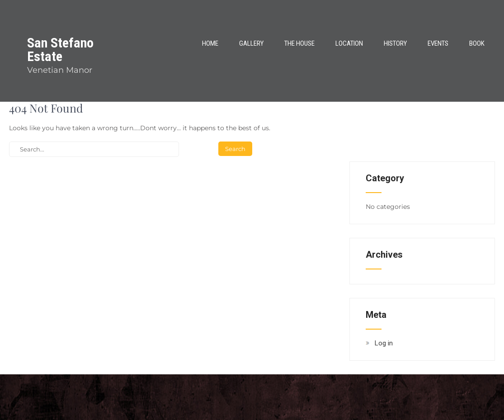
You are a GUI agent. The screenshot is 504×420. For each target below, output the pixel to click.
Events (438, 43)
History (395, 43)
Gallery (251, 43)
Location (349, 43)
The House (299, 43)
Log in (384, 343)
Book (477, 43)
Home (210, 43)
